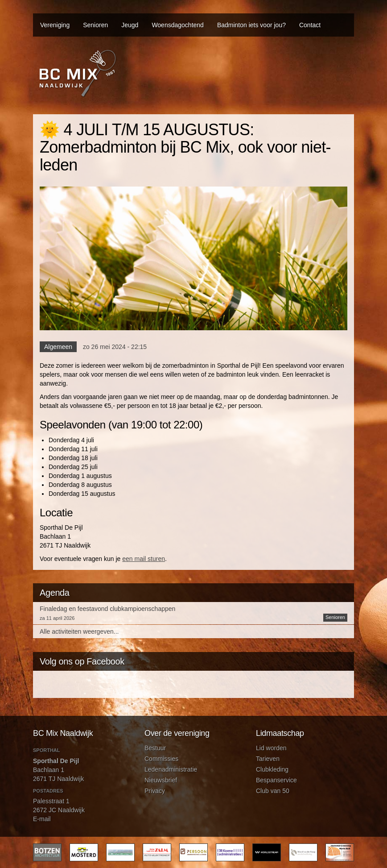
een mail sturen (144, 559)
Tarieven (268, 759)
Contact (310, 25)
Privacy (155, 791)
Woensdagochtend (178, 25)
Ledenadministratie (171, 769)
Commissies (161, 759)
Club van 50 (273, 791)
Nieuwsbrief (161, 780)
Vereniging (55, 25)
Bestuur (155, 748)
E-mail (42, 819)
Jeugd (130, 25)
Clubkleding (272, 769)
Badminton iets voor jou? (251, 25)
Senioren (95, 25)
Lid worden (271, 748)
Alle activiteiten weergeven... (79, 631)
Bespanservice (276, 780)
